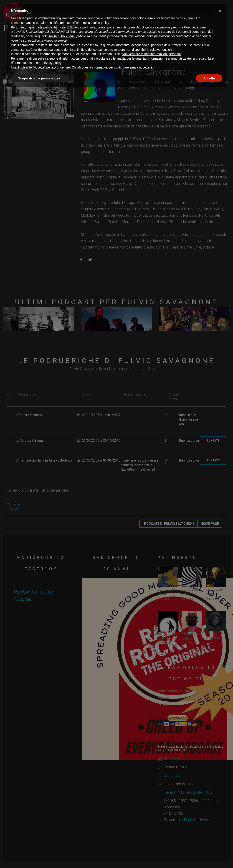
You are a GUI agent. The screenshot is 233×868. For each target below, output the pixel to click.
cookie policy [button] (100, 23)
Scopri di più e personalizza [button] (39, 78)
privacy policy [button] (52, 63)
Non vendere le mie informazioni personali (151, 54)
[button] (220, 11)
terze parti (81, 27)
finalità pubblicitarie (61, 36)
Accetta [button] (209, 78)
